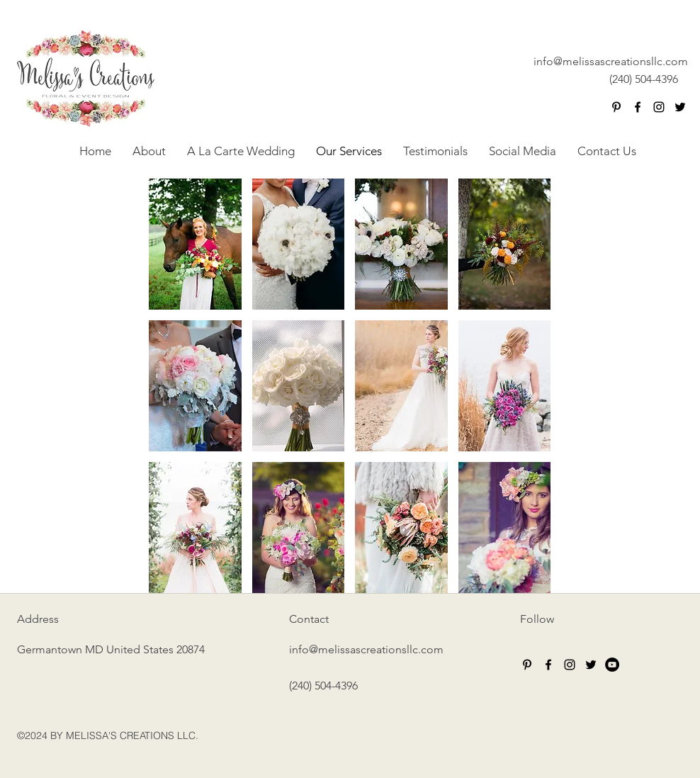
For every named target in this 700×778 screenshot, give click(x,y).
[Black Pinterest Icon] (616, 107)
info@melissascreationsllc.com (611, 61)
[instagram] (659, 107)
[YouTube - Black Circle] (612, 665)
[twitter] (680, 107)
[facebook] (638, 107)
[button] (195, 244)
